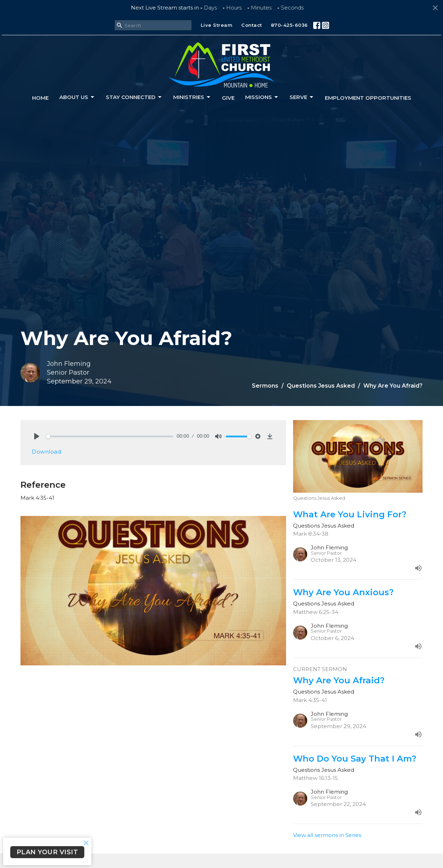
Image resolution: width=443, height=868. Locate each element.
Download (46, 452)
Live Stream (217, 25)
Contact (252, 25)
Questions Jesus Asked (321, 386)
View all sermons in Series (327, 835)
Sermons (265, 386)
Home (40, 98)
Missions (262, 97)
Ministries (192, 97)
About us (77, 97)
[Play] (37, 436)
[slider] (110, 436)
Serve (302, 97)
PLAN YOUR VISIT (47, 852)
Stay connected (134, 97)
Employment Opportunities (368, 98)
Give (228, 98)
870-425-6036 (289, 25)
